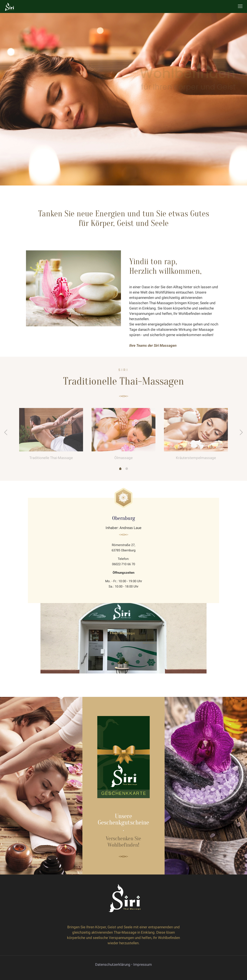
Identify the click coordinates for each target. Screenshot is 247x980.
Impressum (143, 964)
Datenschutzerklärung (113, 964)
